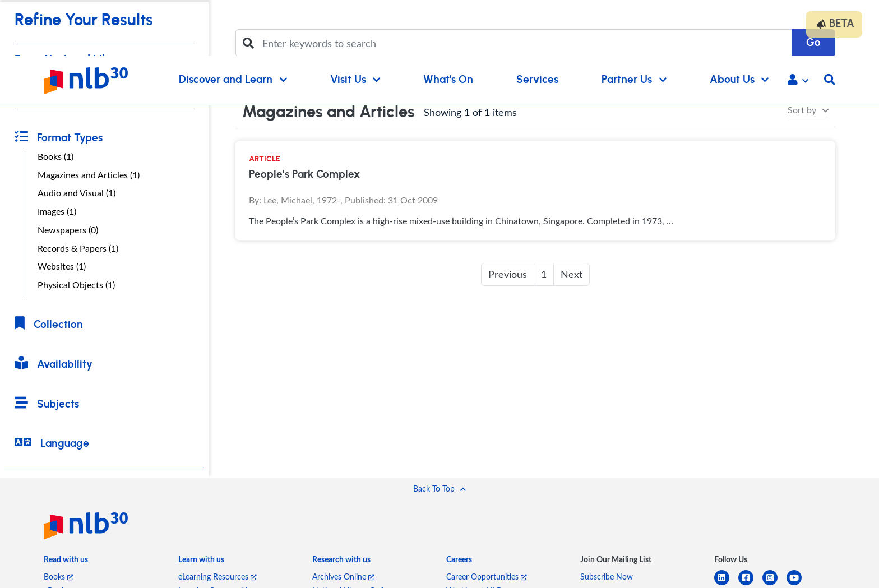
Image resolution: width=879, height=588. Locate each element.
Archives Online (343, 577)
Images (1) (57, 211)
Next (572, 274)
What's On (448, 80)
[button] (798, 81)
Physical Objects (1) (76, 285)
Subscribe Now (607, 577)
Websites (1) (62, 266)
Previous (508, 274)
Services (537, 80)
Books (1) (55, 156)
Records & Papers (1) (78, 248)
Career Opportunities (487, 577)
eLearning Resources (218, 577)
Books (59, 577)
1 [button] (544, 274)
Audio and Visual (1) (77, 193)
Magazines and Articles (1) (89, 175)
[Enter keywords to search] (524, 43)
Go (813, 43)
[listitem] (66, 561)
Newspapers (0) (68, 230)
